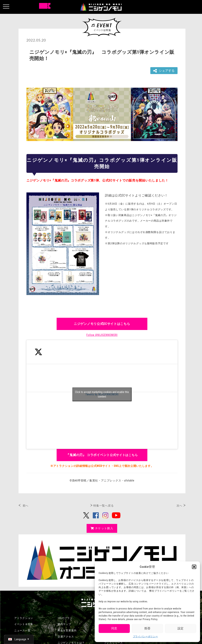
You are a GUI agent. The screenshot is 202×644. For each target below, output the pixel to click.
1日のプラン (65, 618)
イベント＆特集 (24, 624)
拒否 (147, 628)
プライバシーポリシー (145, 636)
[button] (194, 567)
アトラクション (24, 618)
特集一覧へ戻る (103, 506)
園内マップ (64, 624)
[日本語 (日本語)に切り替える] (19, 639)
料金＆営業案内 (67, 630)
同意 (114, 628)
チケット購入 (102, 528)
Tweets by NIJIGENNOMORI (102, 394)
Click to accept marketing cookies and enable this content (102, 394)
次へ (179, 506)
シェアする (164, 71)
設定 (180, 628)
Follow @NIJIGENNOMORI (102, 335)
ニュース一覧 (22, 630)
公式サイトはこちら (102, 455)
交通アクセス (66, 637)
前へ (26, 506)
